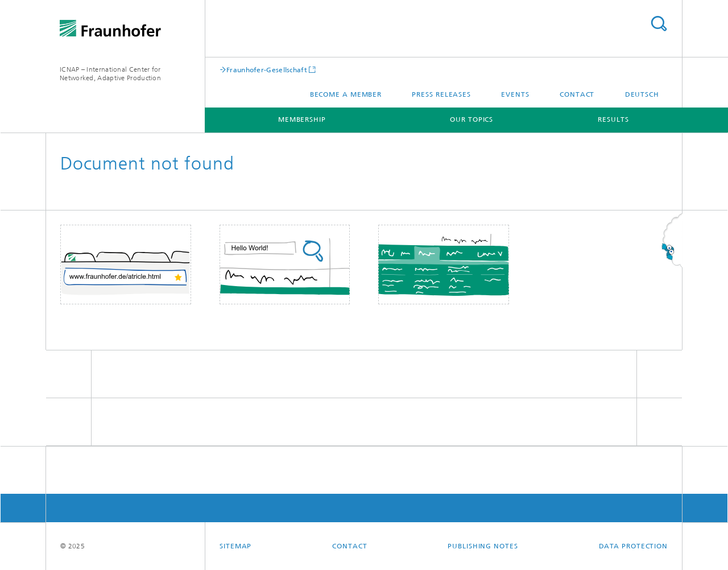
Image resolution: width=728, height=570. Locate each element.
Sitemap (235, 546)
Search (659, 24)
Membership (302, 119)
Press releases (441, 94)
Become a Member (346, 94)
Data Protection (634, 546)
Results (613, 119)
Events (515, 94)
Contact (577, 94)
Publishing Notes (483, 546)
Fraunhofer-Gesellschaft (267, 70)
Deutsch (642, 94)
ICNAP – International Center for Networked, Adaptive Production (110, 74)
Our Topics (471, 119)
